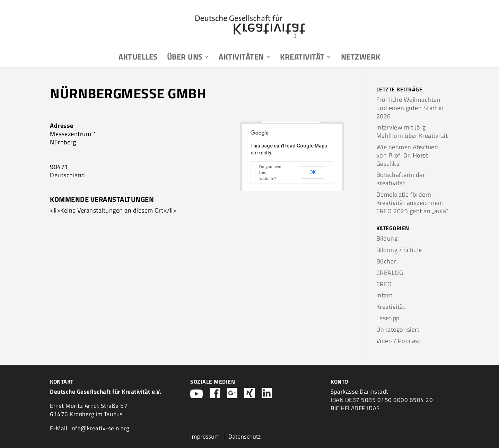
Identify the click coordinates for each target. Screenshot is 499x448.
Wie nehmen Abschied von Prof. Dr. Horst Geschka (407, 155)
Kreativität (302, 58)
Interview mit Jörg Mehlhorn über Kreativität (412, 131)
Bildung (387, 238)
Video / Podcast (399, 341)
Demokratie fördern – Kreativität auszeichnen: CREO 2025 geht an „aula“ (413, 203)
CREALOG (390, 273)
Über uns (185, 58)
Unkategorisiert (398, 329)
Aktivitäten (241, 58)
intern (385, 295)
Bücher (386, 261)
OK (313, 172)
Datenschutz (244, 437)
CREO (384, 284)
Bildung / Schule (399, 250)
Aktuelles (138, 58)
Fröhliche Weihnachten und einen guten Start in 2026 (410, 108)
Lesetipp (388, 318)
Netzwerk (361, 58)
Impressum (205, 437)
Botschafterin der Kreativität (401, 179)
